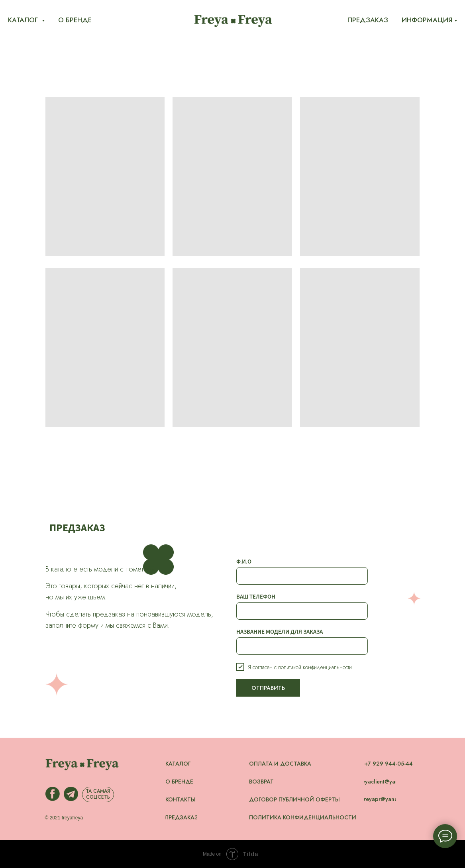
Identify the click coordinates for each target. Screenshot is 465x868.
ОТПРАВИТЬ (268, 688)
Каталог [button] (24, 20)
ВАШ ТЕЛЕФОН (256, 596)
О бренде (75, 20)
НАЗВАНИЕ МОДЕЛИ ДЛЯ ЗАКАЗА (280, 631)
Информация (427, 20)
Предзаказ (368, 20)
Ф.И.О (244, 561)
